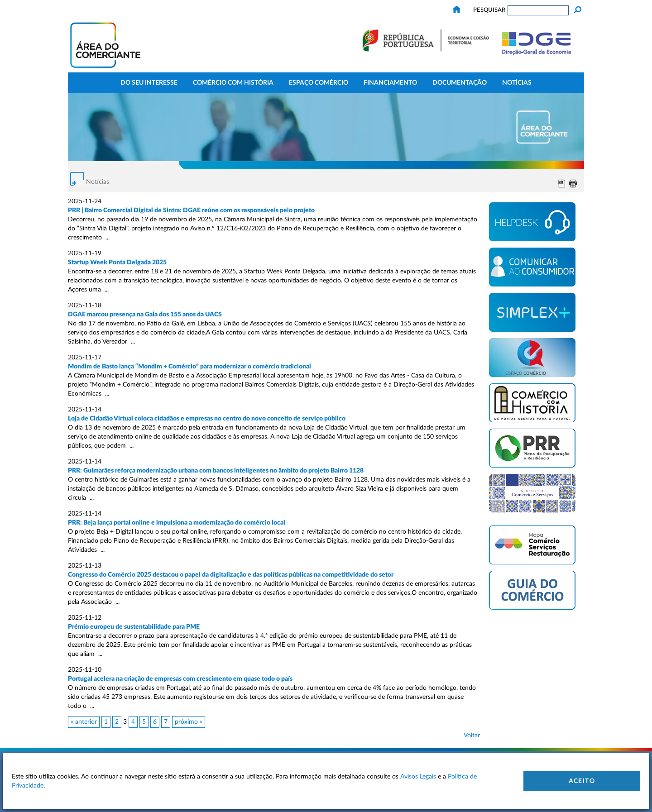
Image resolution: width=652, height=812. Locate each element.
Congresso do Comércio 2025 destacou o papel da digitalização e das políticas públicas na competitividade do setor (231, 575)
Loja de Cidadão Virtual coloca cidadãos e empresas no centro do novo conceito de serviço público (207, 419)
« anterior (84, 722)
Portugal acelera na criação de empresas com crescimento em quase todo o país (180, 679)
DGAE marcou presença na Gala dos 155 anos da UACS (145, 315)
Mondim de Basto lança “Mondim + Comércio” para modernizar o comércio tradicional (189, 367)
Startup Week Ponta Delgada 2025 (117, 263)
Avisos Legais (418, 777)
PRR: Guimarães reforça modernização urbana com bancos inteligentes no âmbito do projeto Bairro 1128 (216, 471)
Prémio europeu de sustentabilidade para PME (134, 627)
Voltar (472, 736)
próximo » (189, 722)
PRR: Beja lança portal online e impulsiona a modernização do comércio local (177, 523)
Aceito (582, 781)
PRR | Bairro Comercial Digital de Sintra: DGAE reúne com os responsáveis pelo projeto (191, 210)
